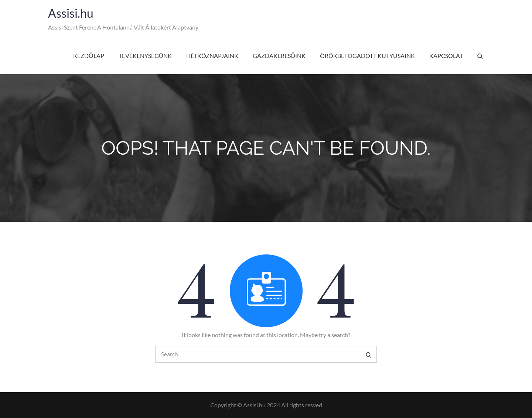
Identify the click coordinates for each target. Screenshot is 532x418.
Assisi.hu (71, 13)
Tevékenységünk (145, 56)
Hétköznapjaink (212, 56)
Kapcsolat (446, 56)
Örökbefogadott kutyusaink (367, 56)
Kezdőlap (88, 56)
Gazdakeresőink (279, 56)
